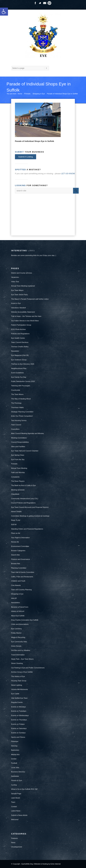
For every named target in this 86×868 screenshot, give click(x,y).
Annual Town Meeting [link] (19, 468)
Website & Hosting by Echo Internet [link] (47, 864)
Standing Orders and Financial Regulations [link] (27, 529)
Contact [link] (14, 807)
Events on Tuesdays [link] (19, 711)
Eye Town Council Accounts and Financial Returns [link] (30, 507)
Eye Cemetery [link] (16, 629)
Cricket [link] (14, 759)
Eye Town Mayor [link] (17, 290)
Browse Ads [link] (16, 564)
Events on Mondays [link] (19, 707)
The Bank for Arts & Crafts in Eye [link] (23, 485)
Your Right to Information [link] (20, 538)
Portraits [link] (27, 94)
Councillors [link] (15, 429)
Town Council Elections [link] (20, 342)
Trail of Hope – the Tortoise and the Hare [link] (26, 316)
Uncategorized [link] (17, 847)
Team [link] (13, 802)
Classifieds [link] (15, 494)
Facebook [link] (35, 3)
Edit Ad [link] (14, 524)
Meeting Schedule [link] (18, 490)
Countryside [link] (16, 390)
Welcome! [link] (15, 819)
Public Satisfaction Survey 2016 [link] (23, 381)
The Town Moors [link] (17, 394)
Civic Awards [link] (16, 585)
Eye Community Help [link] (19, 642)
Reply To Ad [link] (16, 520)
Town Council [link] (16, 425)
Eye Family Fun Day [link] (19, 377)
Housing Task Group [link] (19, 681)
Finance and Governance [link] (21, 559)
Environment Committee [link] (20, 546)
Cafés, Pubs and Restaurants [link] (22, 577)
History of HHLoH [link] (18, 611)
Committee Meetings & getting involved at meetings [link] (30, 516)
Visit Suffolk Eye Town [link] (19, 698)
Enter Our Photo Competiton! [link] (22, 416)
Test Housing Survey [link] (19, 420)
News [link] (13, 843)
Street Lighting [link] (17, 685)
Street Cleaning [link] (17, 663)
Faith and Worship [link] (18, 472)
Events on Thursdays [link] (19, 720)
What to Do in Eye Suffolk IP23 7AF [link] (24, 789)
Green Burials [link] (16, 646)
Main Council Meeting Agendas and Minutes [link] (28, 433)
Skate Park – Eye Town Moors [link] (22, 659)
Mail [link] (45, 3)
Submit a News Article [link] (19, 815)
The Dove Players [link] (18, 481)
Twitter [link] (40, 3)
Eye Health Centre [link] (18, 338)
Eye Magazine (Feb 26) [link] (20, 355)
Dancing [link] (14, 746)
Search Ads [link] (15, 555)
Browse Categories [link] (18, 551)
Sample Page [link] (16, 794)
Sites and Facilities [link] (18, 447)
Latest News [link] (16, 811)
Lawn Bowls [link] (16, 798)
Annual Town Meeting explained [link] (23, 286)
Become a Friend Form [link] (20, 607)
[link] (4, 12)
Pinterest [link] (49, 3)
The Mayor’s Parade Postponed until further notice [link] (30, 299)
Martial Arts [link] (15, 755)
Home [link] (20, 94)
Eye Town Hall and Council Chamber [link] (25, 451)
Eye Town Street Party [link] (19, 295)
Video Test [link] (15, 282)
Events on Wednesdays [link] (20, 715)
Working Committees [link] (19, 438)
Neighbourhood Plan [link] (19, 368)
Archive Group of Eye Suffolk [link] (22, 672)
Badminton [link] (15, 750)
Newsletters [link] (15, 603)
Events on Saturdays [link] (19, 728)
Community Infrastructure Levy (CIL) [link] (25, 499)
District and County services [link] (21, 273)
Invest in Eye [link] (16, 303)
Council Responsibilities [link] (20, 442)
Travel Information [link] (18, 655)
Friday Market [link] (16, 633)
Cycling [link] (14, 785)
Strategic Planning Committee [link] (22, 412)
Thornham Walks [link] (17, 407)
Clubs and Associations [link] (20, 624)
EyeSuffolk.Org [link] (27, 864)
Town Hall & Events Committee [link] (23, 572)
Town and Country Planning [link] (21, 590)
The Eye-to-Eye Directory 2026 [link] (23, 364)
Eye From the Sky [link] (18, 459)
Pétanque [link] (15, 741)
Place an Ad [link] (16, 533)
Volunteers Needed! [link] (19, 308)
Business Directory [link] (18, 772)
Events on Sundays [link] (18, 733)
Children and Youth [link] (18, 581)
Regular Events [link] (17, 702)
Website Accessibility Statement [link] (23, 312)
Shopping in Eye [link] (39, 94)
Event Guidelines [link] (17, 373)
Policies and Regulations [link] (20, 334)
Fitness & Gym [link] (17, 780)
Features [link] (14, 838)
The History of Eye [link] (18, 676)
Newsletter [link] (15, 351)
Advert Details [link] (16, 511)
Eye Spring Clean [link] (18, 455)
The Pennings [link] (16, 403)
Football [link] (14, 763)
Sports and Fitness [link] (18, 737)
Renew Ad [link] (15, 542)
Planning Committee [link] (19, 568)
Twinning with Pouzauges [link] (21, 386)
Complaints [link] (15, 477)
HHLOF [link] (14, 598)
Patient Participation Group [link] (21, 325)
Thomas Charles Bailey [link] (20, 347)
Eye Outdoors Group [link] (19, 360)
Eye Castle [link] (15, 694)
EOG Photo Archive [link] (18, 329)
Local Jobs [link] (15, 767)
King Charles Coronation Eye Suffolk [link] (25, 620)
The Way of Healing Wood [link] (21, 399)
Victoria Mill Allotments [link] (20, 689)
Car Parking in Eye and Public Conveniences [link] (28, 668)
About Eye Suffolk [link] (18, 616)
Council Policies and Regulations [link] (23, 503)
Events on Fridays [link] (18, 724)
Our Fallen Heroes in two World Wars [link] (25, 321)
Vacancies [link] (15, 277)
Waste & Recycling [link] (18, 637)
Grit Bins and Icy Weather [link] (21, 650)
